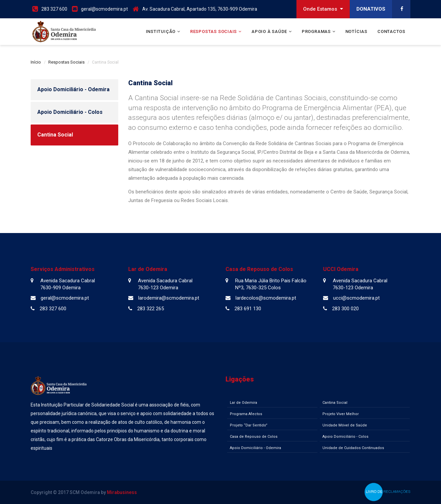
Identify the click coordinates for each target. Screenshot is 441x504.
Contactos (391, 31)
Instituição (161, 31)
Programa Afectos (246, 414)
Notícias (356, 31)
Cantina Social (55, 135)
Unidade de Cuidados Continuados (353, 448)
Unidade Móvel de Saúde (345, 425)
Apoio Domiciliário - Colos (70, 112)
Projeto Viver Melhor (341, 414)
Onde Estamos (323, 9)
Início (36, 62)
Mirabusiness (122, 492)
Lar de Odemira (243, 403)
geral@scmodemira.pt (104, 9)
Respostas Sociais (214, 31)
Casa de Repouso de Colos (254, 437)
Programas (316, 31)
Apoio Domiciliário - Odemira (73, 89)
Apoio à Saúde (269, 31)
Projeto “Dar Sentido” (249, 425)
